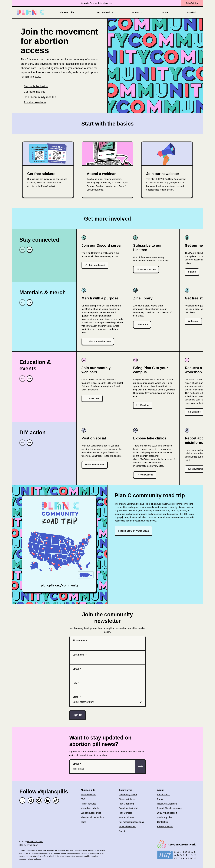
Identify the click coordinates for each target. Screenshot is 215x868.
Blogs (83, 822)
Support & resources (91, 813)
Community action (128, 795)
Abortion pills (69, 12)
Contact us (162, 822)
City (75, 683)
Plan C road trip (127, 804)
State (75, 697)
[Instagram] (22, 800)
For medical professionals (132, 822)
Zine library (142, 325)
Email (76, 669)
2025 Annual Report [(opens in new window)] (167, 813)
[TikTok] (56, 800)
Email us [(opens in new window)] (145, 405)
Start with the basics (36, 86)
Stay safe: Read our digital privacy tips (97, 3)
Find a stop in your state (133, 531)
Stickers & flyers (127, 799)
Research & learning (167, 804)
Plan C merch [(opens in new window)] (126, 813)
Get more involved (34, 92)
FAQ (83, 799)
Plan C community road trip (40, 97)
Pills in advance (88, 804)
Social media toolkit (95, 465)
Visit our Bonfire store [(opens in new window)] (100, 341)
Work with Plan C (127, 826)
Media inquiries (165, 817)
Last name (78, 655)
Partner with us (126, 817)
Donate (165, 12)
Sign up (192, 272)
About (137, 12)
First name (79, 641)
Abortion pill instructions (92, 817)
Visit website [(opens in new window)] (147, 475)
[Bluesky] (31, 800)
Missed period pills (90, 808)
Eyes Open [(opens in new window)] (32, 845)
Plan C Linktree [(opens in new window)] (148, 269)
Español (191, 12)
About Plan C (164, 795)
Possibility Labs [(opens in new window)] (35, 841)
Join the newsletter (35, 103)
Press (160, 799)
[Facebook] (39, 800)
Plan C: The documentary (170, 808)
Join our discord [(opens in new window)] (97, 265)
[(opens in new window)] (107, 170)
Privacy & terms (165, 826)
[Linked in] (47, 800)
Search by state (88, 795)
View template (199, 469)
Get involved (105, 12)
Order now (193, 321)
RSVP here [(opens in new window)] (94, 398)
